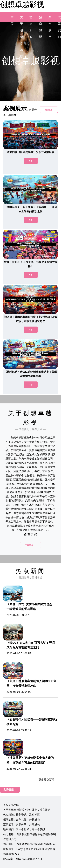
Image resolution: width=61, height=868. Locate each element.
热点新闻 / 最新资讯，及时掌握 (21, 815)
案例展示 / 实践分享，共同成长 (21, 824)
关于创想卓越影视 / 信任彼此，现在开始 (27, 810)
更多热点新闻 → (48, 780)
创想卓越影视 (22, 4)
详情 (31, 161)
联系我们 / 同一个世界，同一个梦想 (24, 829)
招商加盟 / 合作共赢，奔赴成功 (21, 820)
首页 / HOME (11, 805)
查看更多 (30, 534)
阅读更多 (49, 110)
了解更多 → (30, 545)
